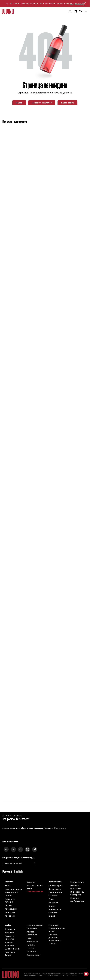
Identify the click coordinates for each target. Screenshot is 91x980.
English (18, 871)
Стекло (8, 895)
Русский (7, 871)
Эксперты (53, 902)
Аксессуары (11, 909)
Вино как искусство (75, 887)
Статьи (52, 906)
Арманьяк (10, 916)
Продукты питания (10, 900)
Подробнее (77, 4)
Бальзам (31, 882)
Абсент (8, 905)
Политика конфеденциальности (57, 928)
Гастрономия (77, 882)
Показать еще (35, 891)
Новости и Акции (10, 954)
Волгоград (39, 828)
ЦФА (29, 938)
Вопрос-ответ (34, 955)
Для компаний (12, 949)
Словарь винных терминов (35, 927)
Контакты (10, 932)
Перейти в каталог (42, 103)
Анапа (30, 828)
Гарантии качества (10, 937)
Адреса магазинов (32, 933)
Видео (52, 916)
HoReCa (31, 945)
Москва (6, 828)
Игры (51, 899)
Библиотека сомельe (55, 911)
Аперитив (10, 912)
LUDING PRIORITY (31, 950)
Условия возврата (9, 944)
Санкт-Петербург (18, 828)
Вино (7, 886)
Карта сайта (67, 103)
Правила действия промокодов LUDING (55, 939)
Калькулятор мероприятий (56, 890)
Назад (19, 103)
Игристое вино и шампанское (13, 890)
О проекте (10, 929)
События (53, 895)
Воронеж (49, 828)
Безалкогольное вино (35, 887)
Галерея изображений (77, 900)
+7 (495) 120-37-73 (16, 819)
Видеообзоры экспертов (77, 893)
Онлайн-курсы (56, 886)
